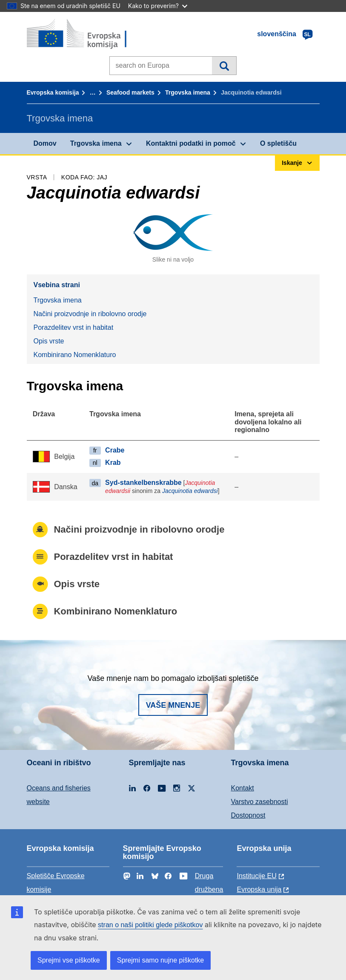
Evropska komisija (53, 92)
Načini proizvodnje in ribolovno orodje (90, 314)
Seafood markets (130, 92)
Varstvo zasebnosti (260, 802)
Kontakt (243, 788)
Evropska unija (259, 889)
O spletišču (278, 143)
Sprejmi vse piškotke (69, 960)
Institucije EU (256, 876)
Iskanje (224, 66)
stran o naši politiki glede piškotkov (150, 925)
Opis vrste (49, 341)
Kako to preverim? (158, 6)
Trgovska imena (188, 92)
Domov (45, 143)
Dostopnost (248, 815)
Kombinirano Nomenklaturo (75, 355)
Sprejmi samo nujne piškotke (161, 960)
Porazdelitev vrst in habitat (74, 327)
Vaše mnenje (173, 705)
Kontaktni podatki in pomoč (191, 143)
